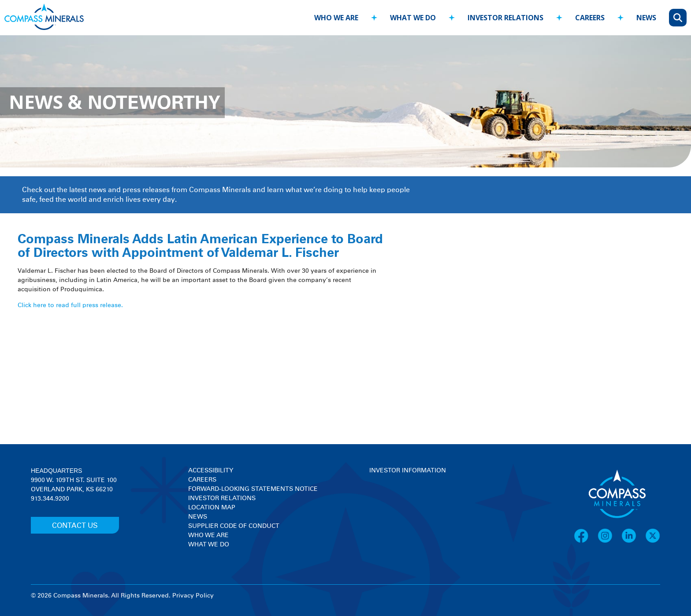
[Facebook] (586, 542)
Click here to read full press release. (70, 305)
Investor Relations (222, 498)
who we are (336, 18)
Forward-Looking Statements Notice (253, 489)
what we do (413, 18)
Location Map (212, 508)
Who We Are (208, 535)
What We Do (209, 545)
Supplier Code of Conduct (234, 526)
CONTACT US (75, 526)
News (198, 517)
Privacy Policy (193, 596)
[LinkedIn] (633, 542)
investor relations (505, 18)
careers (590, 18)
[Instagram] (609, 542)
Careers (202, 480)
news (646, 18)
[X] (653, 542)
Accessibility (211, 471)
